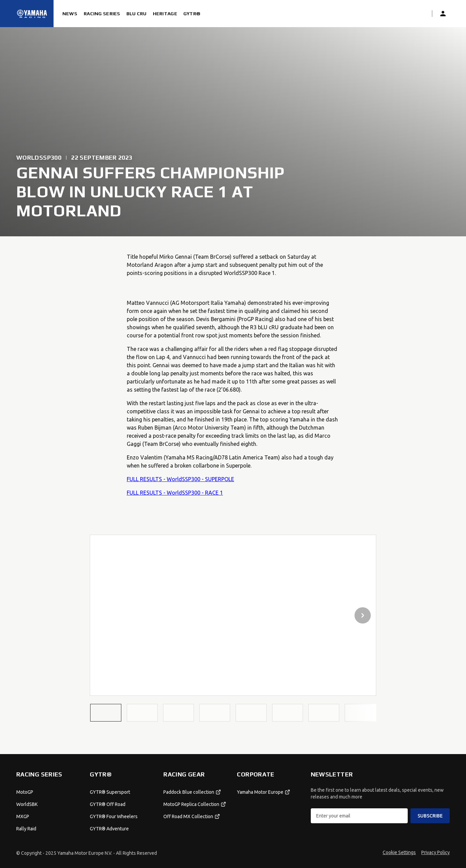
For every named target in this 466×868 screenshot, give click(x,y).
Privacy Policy (435, 852)
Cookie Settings (399, 852)
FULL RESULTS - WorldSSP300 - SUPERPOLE (180, 479)
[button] (106, 713)
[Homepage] (32, 14)
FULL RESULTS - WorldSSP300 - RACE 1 (175, 493)
